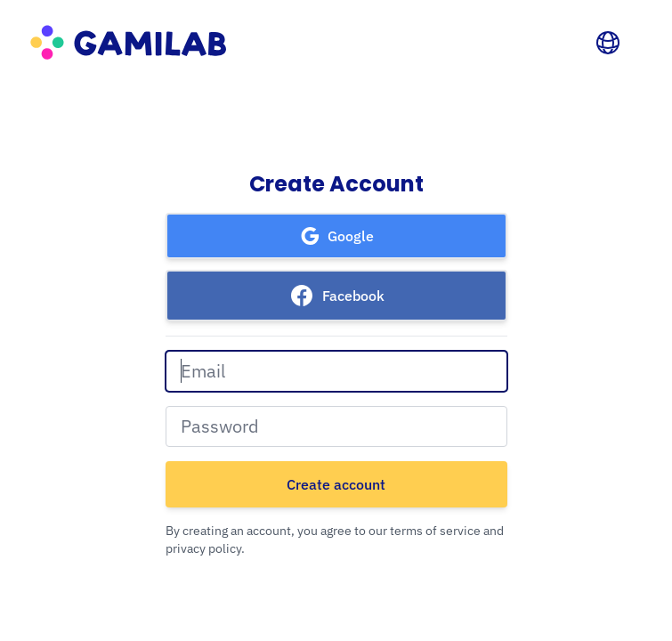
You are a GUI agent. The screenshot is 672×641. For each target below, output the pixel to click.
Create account (336, 484)
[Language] (608, 43)
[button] (336, 236)
